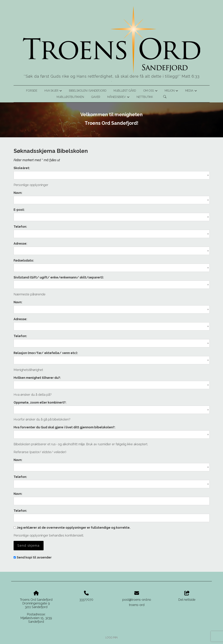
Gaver (96, 97)
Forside (32, 91)
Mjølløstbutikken (70, 97)
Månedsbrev (118, 98)
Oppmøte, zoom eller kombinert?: (40, 402)
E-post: (19, 210)
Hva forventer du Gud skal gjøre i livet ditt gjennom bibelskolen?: (64, 427)
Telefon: (20, 227)
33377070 (86, 600)
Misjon (171, 91)
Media (191, 91)
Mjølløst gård (125, 91)
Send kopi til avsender (34, 557)
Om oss (150, 91)
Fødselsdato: (24, 260)
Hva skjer (53, 91)
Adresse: (20, 243)
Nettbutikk (145, 97)
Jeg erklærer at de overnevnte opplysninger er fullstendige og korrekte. (74, 528)
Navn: (18, 193)
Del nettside (187, 596)
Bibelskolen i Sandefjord (88, 91)
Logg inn (111, 637)
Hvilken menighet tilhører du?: (37, 378)
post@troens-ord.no (137, 600)
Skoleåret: (22, 168)
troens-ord (137, 605)
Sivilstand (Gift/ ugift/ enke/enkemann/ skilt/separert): (59, 277)
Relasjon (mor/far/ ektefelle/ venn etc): (46, 353)
